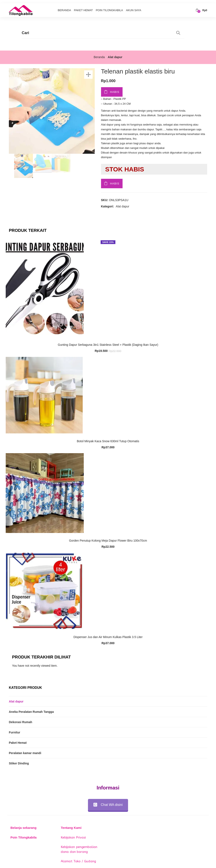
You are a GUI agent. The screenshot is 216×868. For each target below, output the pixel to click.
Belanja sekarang (24, 824)
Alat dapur (115, 54)
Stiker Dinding (19, 760)
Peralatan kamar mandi (25, 749)
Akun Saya (134, 7)
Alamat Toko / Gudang (78, 858)
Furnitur (15, 729)
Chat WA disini (108, 801)
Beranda (64, 7)
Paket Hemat (83, 7)
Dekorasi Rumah (20, 718)
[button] (201, 7)
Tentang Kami (71, 824)
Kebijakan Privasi (73, 834)
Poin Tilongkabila (109, 7)
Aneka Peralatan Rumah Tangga (31, 708)
